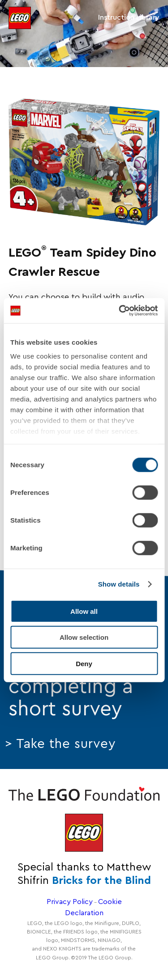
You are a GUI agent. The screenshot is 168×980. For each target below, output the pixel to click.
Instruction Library (129, 17)
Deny (84, 663)
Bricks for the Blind (101, 881)
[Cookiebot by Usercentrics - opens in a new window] (120, 311)
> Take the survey (60, 744)
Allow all (84, 611)
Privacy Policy (70, 902)
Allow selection (84, 637)
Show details (119, 584)
